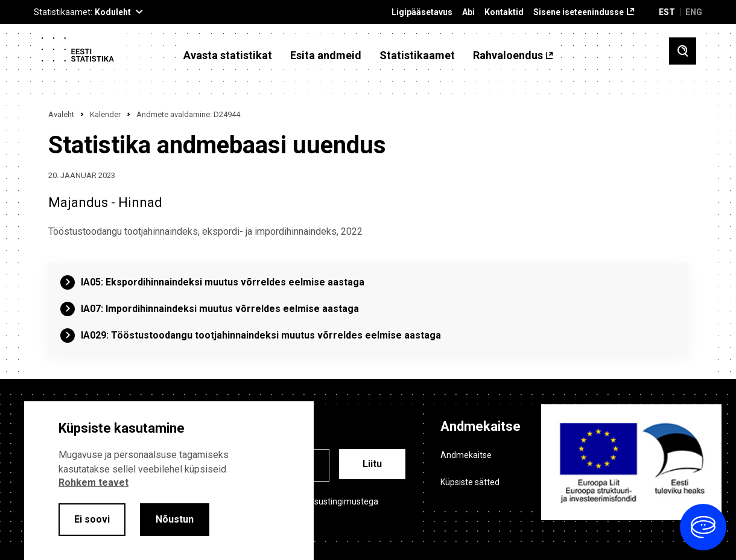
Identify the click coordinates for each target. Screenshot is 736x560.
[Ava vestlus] (703, 527)
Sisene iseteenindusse (579, 12)
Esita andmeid (326, 56)
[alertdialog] (169, 481)
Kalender (105, 114)
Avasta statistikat (228, 56)
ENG (694, 12)
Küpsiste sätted (470, 482)
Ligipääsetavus (422, 12)
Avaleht (61, 114)
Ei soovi (92, 519)
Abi (468, 12)
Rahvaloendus (508, 56)
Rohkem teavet (94, 482)
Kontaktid (504, 12)
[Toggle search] (683, 51)
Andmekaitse (466, 455)
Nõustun (175, 519)
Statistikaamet (417, 56)
